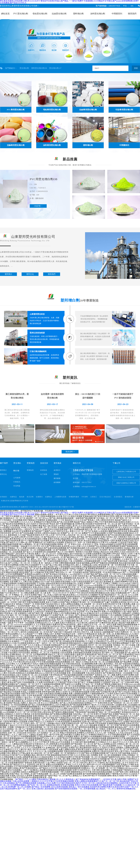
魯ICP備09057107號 (66, 507)
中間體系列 (117, 14)
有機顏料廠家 (74, 497)
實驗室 (56, 474)
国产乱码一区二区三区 (37, 785)
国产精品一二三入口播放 (26, 779)
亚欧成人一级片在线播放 (79, 787)
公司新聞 (17, 478)
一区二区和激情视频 (87, 789)
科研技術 (44, 470)
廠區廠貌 (57, 478)
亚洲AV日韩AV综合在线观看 (87, 785)
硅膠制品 (13, 497)
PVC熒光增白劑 (21, 14)
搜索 (136, 68)
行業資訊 (17, 482)
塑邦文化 (3, 474)
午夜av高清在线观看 (21, 781)
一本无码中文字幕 (109, 779)
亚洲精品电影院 (53, 785)
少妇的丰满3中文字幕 (128, 783)
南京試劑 (30, 497)
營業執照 (30, 470)
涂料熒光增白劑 (98, 14)
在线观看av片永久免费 (46, 783)
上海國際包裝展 (60, 497)
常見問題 (17, 486)
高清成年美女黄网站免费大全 (102, 787)
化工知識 (44, 474)
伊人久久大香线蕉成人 (66, 779)
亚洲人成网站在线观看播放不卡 (88, 781)
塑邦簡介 (3, 470)
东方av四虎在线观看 (59, 787)
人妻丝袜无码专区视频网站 (107, 783)
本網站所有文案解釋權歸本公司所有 (15, 501)
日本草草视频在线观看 (65, 781)
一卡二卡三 (111, 789)
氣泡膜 (22, 497)
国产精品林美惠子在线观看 (110, 785)
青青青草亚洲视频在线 (126, 789)
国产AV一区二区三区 (110, 781)
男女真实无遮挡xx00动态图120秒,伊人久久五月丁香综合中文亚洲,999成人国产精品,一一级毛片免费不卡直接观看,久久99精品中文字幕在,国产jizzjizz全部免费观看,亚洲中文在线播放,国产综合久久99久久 (69, 514)
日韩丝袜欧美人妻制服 (46, 779)
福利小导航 (122, 779)
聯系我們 (132, 14)
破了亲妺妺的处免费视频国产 (88, 779)
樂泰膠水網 (129, 497)
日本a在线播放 (9, 783)
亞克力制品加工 (106, 497)
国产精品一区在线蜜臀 (41, 787)
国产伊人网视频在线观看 (26, 783)
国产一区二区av (24, 789)
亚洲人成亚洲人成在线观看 (43, 789)
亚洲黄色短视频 (67, 785)
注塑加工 (94, 497)
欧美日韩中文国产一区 (124, 787)
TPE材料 (85, 497)
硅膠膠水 (39, 497)
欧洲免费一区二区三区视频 (19, 787)
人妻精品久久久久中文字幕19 (42, 781)
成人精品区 (101, 789)
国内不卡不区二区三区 (85, 783)
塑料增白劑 (78, 14)
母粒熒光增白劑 (40, 14)
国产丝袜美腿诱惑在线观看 (66, 789)
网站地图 (31, 514)
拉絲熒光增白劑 (59, 14)
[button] (62, 62)
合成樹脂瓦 (118, 497)
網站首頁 (5, 14)
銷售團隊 (57, 482)
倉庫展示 (57, 470)
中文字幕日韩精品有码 (66, 783)
